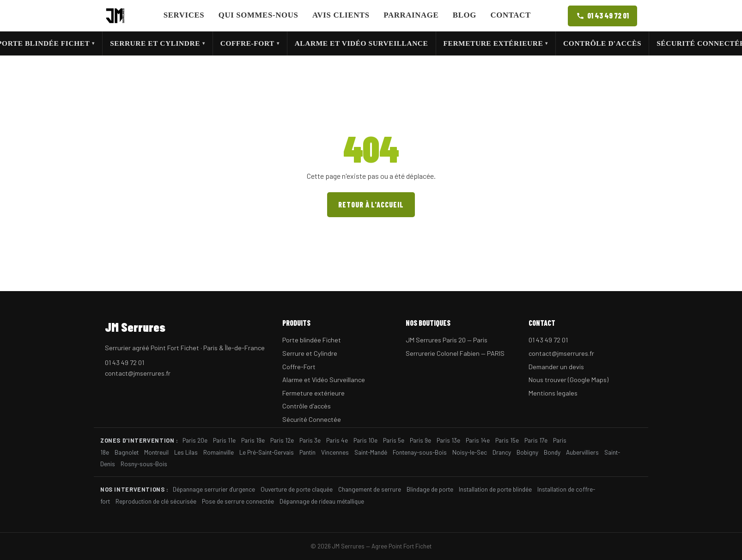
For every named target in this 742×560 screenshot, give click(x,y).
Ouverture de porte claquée (297, 489)
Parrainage (411, 15)
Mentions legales (553, 393)
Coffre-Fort (250, 43)
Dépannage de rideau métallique (322, 501)
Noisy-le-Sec (470, 452)
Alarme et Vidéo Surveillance (362, 43)
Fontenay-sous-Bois (420, 452)
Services (184, 15)
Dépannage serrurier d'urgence (214, 489)
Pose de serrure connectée (238, 501)
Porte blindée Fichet (312, 340)
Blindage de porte (430, 489)
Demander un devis (556, 367)
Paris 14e (478, 440)
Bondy (552, 452)
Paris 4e (337, 440)
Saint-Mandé (371, 452)
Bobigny (527, 452)
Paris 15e (507, 440)
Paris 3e (310, 440)
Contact (510, 15)
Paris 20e (195, 440)
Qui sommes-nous (258, 15)
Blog (465, 15)
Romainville (219, 452)
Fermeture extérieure (496, 43)
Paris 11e (224, 440)
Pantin (307, 452)
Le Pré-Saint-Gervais (267, 452)
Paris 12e (282, 440)
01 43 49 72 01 (602, 15)
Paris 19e (253, 440)
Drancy (502, 452)
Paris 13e (448, 440)
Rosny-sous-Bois (144, 464)
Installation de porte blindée (495, 489)
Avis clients (341, 15)
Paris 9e (420, 440)
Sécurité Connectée (312, 419)
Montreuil (156, 452)
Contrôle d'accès (602, 43)
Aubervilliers (582, 452)
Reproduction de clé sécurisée (156, 501)
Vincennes (335, 452)
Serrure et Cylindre (158, 43)
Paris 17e (536, 440)
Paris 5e (394, 440)
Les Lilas (186, 452)
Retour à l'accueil (371, 204)
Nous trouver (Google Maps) (569, 380)
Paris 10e (365, 440)
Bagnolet (127, 452)
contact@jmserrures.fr (138, 373)
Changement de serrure (370, 489)
